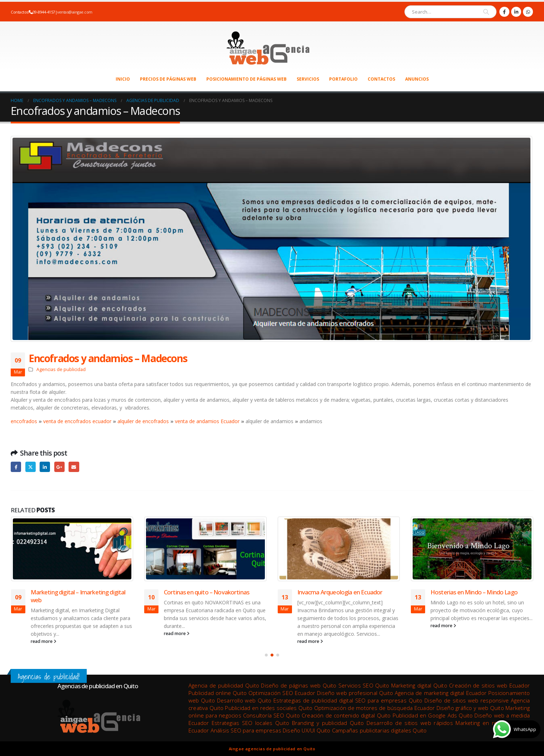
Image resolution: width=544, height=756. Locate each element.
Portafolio (343, 79)
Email (74, 467)
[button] (266, 655)
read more (44, 641)
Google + (59, 467)
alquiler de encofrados (143, 421)
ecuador (101, 421)
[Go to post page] (72, 549)
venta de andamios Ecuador (207, 421)
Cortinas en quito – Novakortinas (206, 592)
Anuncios (417, 79)
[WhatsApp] (528, 12)
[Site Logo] (267, 47)
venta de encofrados (67, 421)
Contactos (381, 79)
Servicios (308, 79)
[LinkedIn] (516, 12)
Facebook (16, 467)
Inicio (123, 79)
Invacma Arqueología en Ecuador (340, 592)
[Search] (486, 12)
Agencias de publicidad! (49, 677)
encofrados (25, 421)
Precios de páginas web (168, 79)
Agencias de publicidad (61, 369)
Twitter (31, 467)
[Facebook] (504, 12)
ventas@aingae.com (75, 12)
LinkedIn (45, 467)
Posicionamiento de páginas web (246, 79)
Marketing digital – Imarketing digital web (78, 596)
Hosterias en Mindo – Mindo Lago (474, 592)
